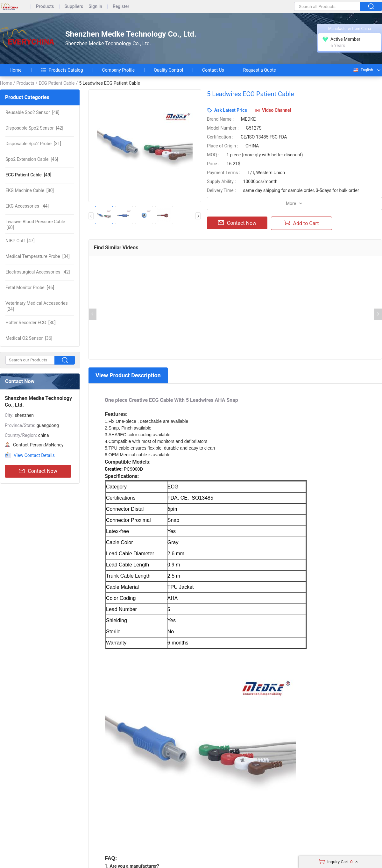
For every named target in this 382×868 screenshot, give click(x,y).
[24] (37, 306)
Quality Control (168, 70)
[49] (28, 175)
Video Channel (276, 110)
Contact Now (38, 471)
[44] (27, 206)
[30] (31, 323)
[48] (32, 112)
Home (16, 70)
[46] (32, 159)
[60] (35, 224)
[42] (34, 128)
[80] (30, 190)
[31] (33, 144)
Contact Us (213, 70)
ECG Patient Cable (57, 83)
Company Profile (119, 70)
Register (121, 7)
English (363, 70)
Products (45, 7)
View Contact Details (34, 455)
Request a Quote (260, 70)
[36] (29, 338)
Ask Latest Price (231, 110)
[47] (20, 241)
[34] (38, 256)
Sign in (95, 7)
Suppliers (74, 7)
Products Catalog (62, 70)
